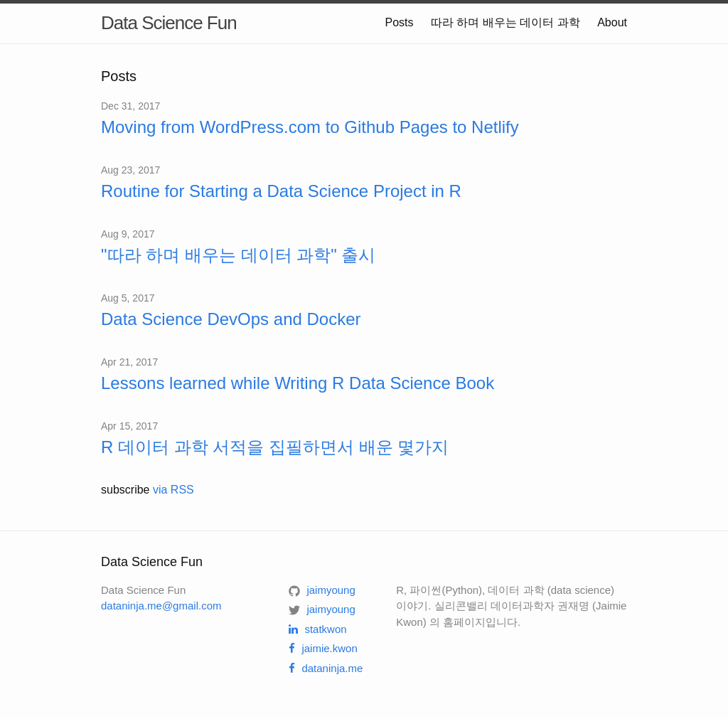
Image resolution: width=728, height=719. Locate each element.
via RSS (173, 490)
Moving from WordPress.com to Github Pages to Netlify (310, 127)
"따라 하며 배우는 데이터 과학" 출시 (238, 255)
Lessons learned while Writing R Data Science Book (298, 383)
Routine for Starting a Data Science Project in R (281, 191)
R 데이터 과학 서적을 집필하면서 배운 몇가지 (275, 447)
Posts (399, 22)
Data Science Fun (169, 23)
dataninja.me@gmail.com (161, 606)
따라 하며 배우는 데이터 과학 (505, 22)
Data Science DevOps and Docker (231, 319)
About (612, 22)
